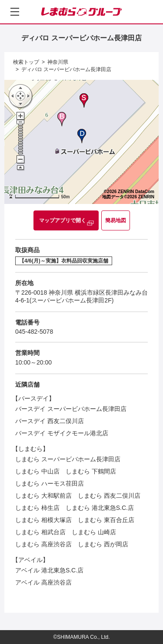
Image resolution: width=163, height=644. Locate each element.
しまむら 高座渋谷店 (43, 544)
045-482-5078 (34, 332)
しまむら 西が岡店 (103, 544)
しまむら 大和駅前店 (43, 496)
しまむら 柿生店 (37, 508)
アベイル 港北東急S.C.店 (49, 570)
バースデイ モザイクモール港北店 (62, 433)
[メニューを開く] (15, 12)
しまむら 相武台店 (40, 532)
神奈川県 (58, 62)
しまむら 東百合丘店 (106, 520)
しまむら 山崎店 (94, 532)
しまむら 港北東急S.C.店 (100, 508)
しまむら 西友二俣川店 (109, 496)
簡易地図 (116, 220)
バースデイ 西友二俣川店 (50, 421)
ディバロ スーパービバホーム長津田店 (66, 69)
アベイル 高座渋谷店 (43, 582)
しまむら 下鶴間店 (91, 471)
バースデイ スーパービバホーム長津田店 (71, 409)
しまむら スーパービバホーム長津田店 (68, 459)
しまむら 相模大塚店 (43, 520)
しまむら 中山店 (37, 471)
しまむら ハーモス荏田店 (50, 483)
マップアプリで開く (63, 220)
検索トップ (26, 62)
